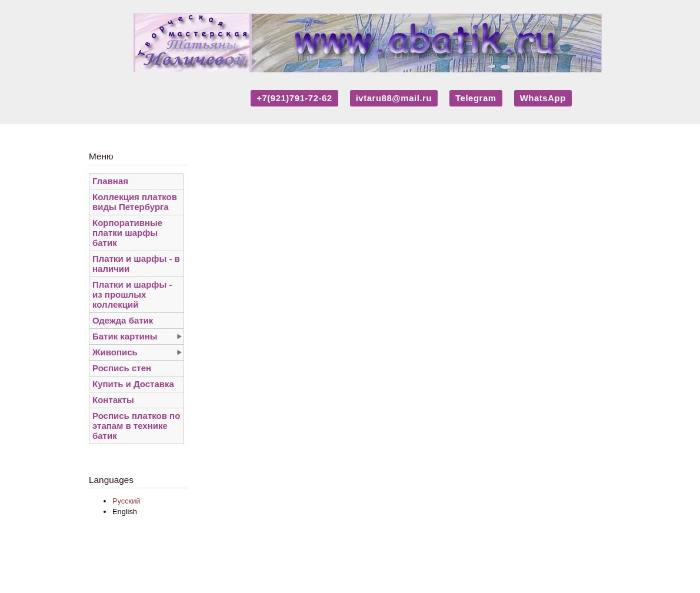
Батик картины (125, 336)
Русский (126, 501)
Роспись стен (122, 368)
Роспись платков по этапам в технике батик (136, 426)
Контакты (113, 400)
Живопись (115, 352)
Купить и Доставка (133, 384)
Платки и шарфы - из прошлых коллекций (132, 294)
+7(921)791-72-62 (294, 98)
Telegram (476, 98)
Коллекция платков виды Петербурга (135, 202)
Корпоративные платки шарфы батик (127, 233)
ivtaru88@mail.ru (394, 98)
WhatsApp (543, 98)
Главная (110, 181)
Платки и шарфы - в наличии (136, 264)
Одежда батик (123, 320)
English (125, 512)
